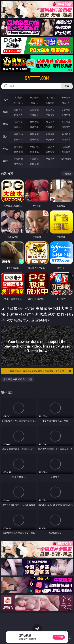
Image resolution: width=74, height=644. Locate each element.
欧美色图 (50, 134)
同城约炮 (18, 159)
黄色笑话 (50, 152)
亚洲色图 (34, 134)
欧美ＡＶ (50, 110)
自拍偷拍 (34, 110)
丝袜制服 (34, 115)
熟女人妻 (18, 115)
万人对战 (50, 97)
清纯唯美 (34, 139)
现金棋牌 (50, 103)
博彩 (5, 100)
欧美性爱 (66, 122)
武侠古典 (66, 146)
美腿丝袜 (18, 139)
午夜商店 (34, 159)
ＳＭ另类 (66, 115)
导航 (5, 161)
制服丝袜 (18, 127)
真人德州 (34, 97)
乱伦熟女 (50, 127)
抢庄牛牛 (66, 103)
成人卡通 (50, 122)
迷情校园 (18, 152)
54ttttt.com (37, 78)
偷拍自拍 (34, 122)
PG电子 (18, 97)
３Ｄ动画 (66, 110)
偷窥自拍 (18, 134)
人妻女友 (50, 146)
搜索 (67, 86)
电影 (5, 124)
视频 (5, 112)
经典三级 (34, 127)
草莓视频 (50, 159)
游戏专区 (66, 97)
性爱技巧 (66, 152)
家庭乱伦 (34, 146)
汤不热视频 (66, 159)
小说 (5, 149)
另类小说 (34, 152)
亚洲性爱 (18, 122)
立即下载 (59, 637)
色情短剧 (34, 164)
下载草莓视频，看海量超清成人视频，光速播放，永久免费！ (39, 371)
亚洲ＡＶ (18, 110)
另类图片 (66, 139)
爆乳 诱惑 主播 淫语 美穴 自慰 (18, 379)
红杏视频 (18, 164)
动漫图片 (66, 134)
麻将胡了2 (18, 103)
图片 (5, 136)
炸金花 (34, 103)
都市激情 (18, 146)
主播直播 (50, 115)
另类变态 (66, 127)
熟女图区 (50, 139)
